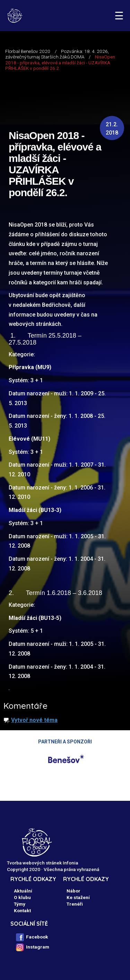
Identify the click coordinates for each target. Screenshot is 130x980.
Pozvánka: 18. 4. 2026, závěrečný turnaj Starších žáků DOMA (57, 54)
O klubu (22, 897)
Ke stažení (78, 897)
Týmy (20, 904)
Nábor (73, 891)
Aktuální (23, 891)
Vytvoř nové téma (34, 720)
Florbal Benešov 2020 (28, 51)
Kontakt (22, 910)
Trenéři (75, 904)
